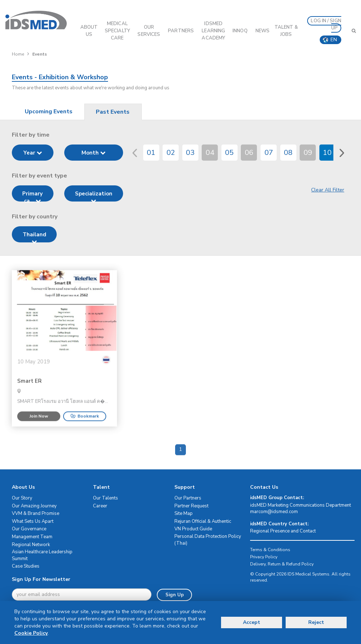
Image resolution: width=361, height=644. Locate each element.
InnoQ (240, 31)
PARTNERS (181, 31)
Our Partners (188, 498)
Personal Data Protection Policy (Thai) (208, 540)
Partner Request (191, 506)
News (262, 31)
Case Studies (26, 566)
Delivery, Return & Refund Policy (282, 564)
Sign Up (175, 595)
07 (269, 153)
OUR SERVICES (149, 31)
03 (190, 153)
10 (327, 153)
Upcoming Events (49, 112)
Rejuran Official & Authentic (203, 521)
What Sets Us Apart (33, 521)
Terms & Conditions (270, 550)
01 (151, 153)
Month (93, 153)
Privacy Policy (264, 557)
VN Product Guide (193, 529)
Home (18, 54)
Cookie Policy (31, 633)
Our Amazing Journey (34, 506)
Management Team (32, 537)
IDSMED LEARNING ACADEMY (213, 31)
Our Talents (106, 498)
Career (100, 506)
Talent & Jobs (286, 31)
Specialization (94, 196)
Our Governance (29, 529)
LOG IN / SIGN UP (326, 24)
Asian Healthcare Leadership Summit (42, 555)
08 (288, 153)
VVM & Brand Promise (36, 513)
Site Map (184, 513)
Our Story (22, 498)
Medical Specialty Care (117, 31)
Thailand (34, 237)
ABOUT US (89, 31)
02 (171, 153)
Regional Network (31, 545)
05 (229, 153)
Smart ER (29, 400)
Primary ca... (32, 196)
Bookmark (85, 435)
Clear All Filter (328, 190)
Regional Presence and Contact (283, 531)
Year (33, 153)
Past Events (113, 112)
